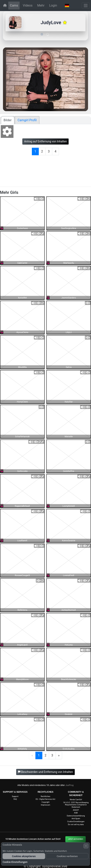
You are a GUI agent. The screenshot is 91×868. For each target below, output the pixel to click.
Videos (28, 5)
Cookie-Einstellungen (76, 821)
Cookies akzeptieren (24, 856)
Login (53, 5)
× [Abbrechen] (86, 846)
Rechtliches (45, 796)
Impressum (45, 805)
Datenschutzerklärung (76, 816)
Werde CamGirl (76, 799)
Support (15, 796)
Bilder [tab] (8, 120)
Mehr (41, 5)
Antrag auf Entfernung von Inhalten (45, 141)
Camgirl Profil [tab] (27, 120)
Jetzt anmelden (75, 839)
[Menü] (86, 6)
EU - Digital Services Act (46, 799)
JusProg (69, 785)
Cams (14, 5)
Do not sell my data (76, 824)
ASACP (76, 810)
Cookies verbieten (67, 856)
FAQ (15, 799)
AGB (76, 813)
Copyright (45, 802)
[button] (67, 6)
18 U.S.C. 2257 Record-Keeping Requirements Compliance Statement (76, 805)
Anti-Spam (76, 818)
